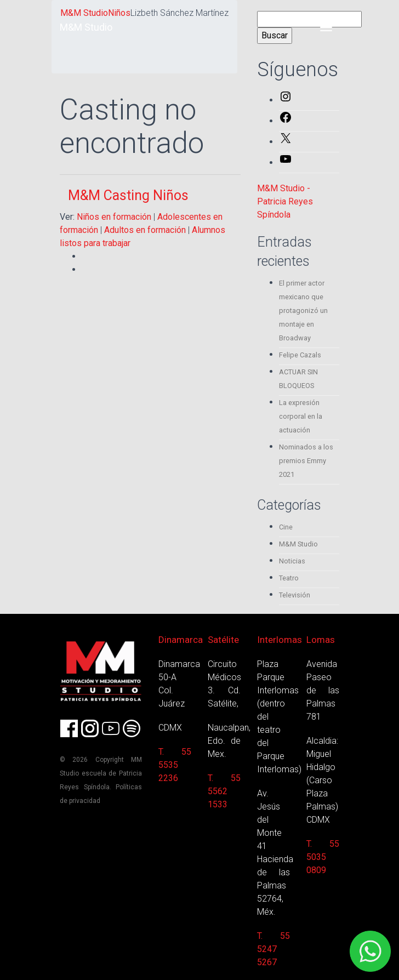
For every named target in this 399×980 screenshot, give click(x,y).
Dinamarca (181, 640)
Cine (286, 527)
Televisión (295, 595)
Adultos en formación (145, 230)
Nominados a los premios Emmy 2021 (306, 461)
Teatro (289, 578)
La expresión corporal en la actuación (301, 416)
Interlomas (280, 640)
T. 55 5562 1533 (224, 791)
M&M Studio (86, 27)
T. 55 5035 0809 (323, 857)
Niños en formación (114, 217)
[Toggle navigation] (326, 27)
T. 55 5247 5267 (273, 949)
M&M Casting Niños (128, 195)
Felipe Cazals (300, 355)
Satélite (223, 640)
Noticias (292, 561)
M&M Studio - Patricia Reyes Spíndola (285, 201)
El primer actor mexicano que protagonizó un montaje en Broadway (303, 310)
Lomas (321, 640)
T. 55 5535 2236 (175, 765)
